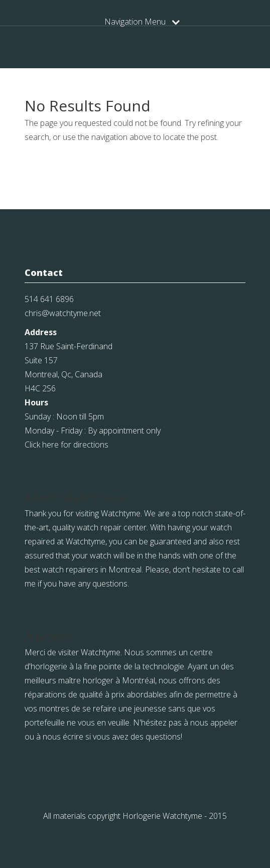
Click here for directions (66, 445)
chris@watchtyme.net (63, 313)
